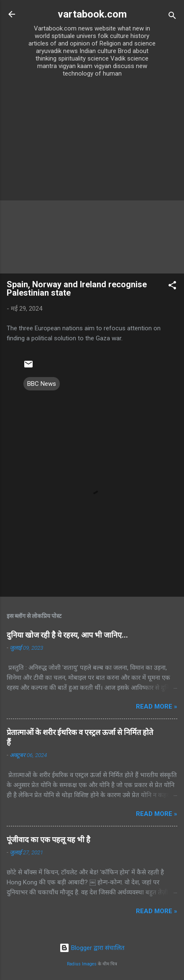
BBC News (42, 384)
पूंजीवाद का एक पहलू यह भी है (49, 839)
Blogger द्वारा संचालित (92, 948)
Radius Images (82, 964)
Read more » (157, 707)
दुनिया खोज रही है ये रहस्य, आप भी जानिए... (67, 635)
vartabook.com (92, 14)
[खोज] (172, 17)
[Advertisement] (92, 177)
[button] (172, 287)
